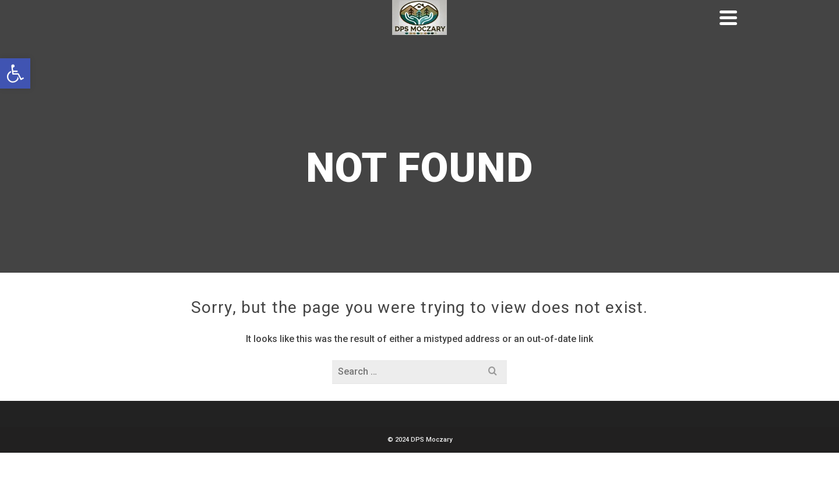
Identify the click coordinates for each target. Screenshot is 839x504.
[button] (15, 73)
